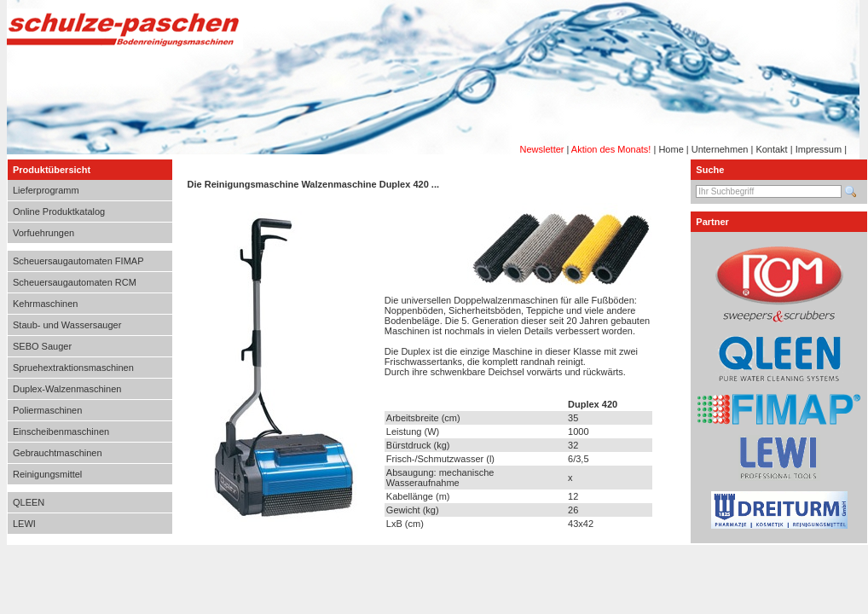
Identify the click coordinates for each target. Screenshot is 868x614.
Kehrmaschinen (45, 304)
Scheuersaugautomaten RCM (75, 282)
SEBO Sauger (42, 346)
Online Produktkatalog (59, 211)
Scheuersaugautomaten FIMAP (78, 261)
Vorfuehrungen (43, 233)
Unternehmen (720, 149)
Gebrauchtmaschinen (58, 453)
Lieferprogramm (46, 190)
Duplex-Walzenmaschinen (67, 389)
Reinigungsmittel (47, 474)
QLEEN (29, 502)
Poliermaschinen (47, 410)
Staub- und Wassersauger (67, 325)
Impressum (819, 149)
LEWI (24, 524)
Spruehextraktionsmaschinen (73, 368)
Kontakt (771, 149)
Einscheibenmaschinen (61, 432)
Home (671, 149)
